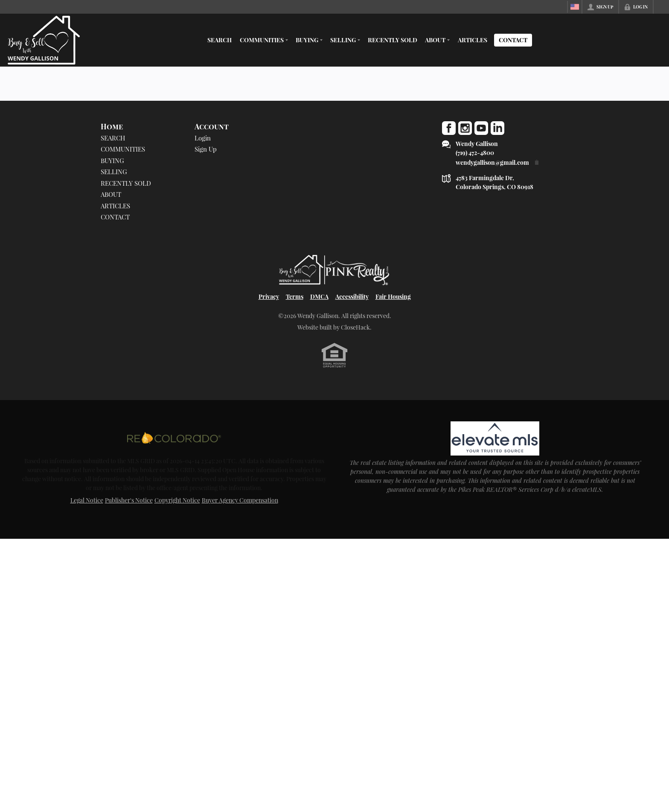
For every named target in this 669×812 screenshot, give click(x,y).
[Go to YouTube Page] (481, 128)
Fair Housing (393, 296)
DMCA (319, 296)
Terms (295, 296)
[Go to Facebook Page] (449, 128)
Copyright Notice (177, 500)
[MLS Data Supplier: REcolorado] (174, 438)
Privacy (269, 296)
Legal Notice (87, 500)
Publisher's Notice (129, 500)
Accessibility (352, 296)
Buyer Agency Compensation (240, 500)
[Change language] (575, 7)
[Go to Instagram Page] (465, 128)
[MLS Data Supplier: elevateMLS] (495, 438)
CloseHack (355, 327)
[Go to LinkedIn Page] (497, 128)
